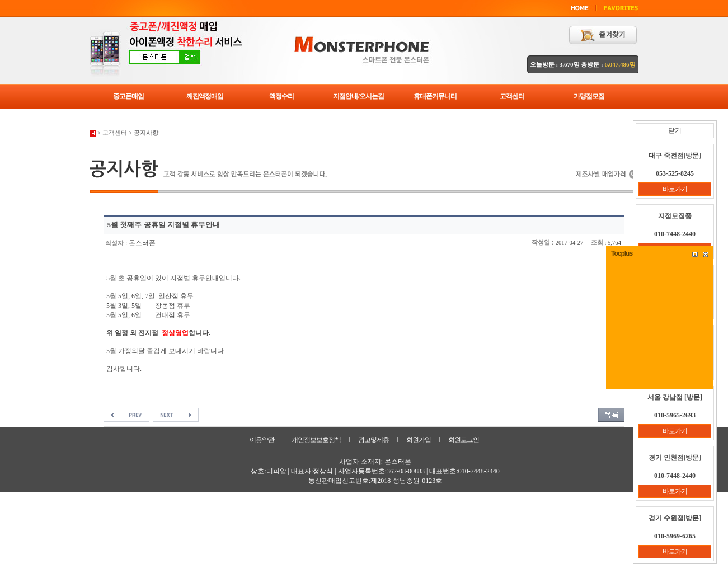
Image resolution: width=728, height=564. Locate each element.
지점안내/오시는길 (358, 96)
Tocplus (622, 253)
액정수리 (281, 96)
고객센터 (512, 96)
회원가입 (419, 440)
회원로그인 (464, 440)
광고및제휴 (374, 440)
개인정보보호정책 (316, 440)
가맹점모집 (589, 96)
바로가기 (675, 189)
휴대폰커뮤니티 (435, 96)
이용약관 (262, 440)
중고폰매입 (128, 96)
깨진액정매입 (205, 96)
